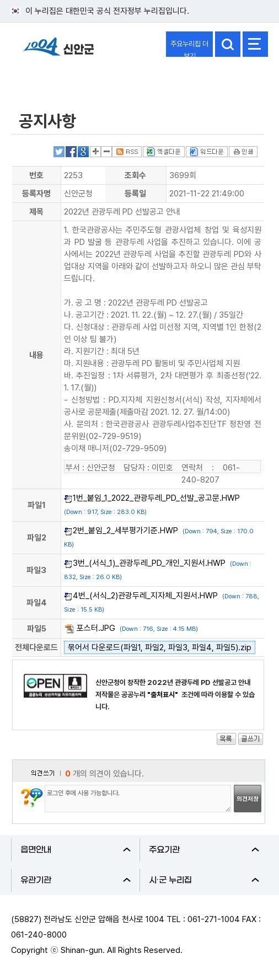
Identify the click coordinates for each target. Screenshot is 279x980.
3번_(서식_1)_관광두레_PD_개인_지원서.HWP (149, 563)
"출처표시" (163, 695)
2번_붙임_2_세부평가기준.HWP (125, 531)
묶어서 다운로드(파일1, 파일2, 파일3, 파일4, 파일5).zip (160, 647)
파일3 (36, 570)
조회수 (135, 175)
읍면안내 (76, 850)
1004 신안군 (58, 52)
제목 (36, 212)
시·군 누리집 (204, 880)
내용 (36, 355)
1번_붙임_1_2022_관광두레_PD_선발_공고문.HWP (156, 498)
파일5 (37, 629)
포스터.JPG (96, 628)
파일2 (37, 538)
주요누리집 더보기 (189, 48)
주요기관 (204, 850)
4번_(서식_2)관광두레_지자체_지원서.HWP (145, 596)
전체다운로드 (36, 647)
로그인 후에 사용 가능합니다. (138, 799)
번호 (36, 175)
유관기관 (76, 880)
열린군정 (36, 79)
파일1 (37, 505)
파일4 (37, 603)
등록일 (135, 194)
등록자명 (36, 194)
